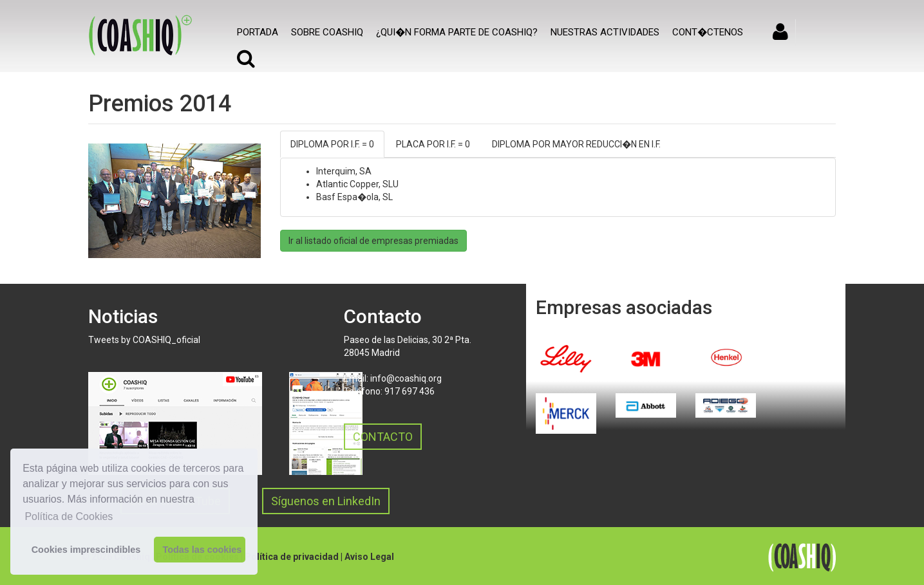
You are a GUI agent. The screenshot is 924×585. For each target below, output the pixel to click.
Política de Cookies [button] (69, 516)
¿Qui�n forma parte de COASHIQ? (457, 32)
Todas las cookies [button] (202, 550)
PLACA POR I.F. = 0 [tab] (433, 144)
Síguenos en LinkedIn (326, 501)
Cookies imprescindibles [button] (86, 550)
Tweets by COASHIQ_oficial (144, 340)
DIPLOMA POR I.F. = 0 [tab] (332, 144)
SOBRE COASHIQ (327, 32)
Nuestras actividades (605, 32)
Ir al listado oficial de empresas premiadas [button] (373, 241)
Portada (258, 32)
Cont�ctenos (708, 32)
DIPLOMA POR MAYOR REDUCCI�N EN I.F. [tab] (576, 144)
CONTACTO (383, 437)
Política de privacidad (292, 557)
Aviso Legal (369, 557)
